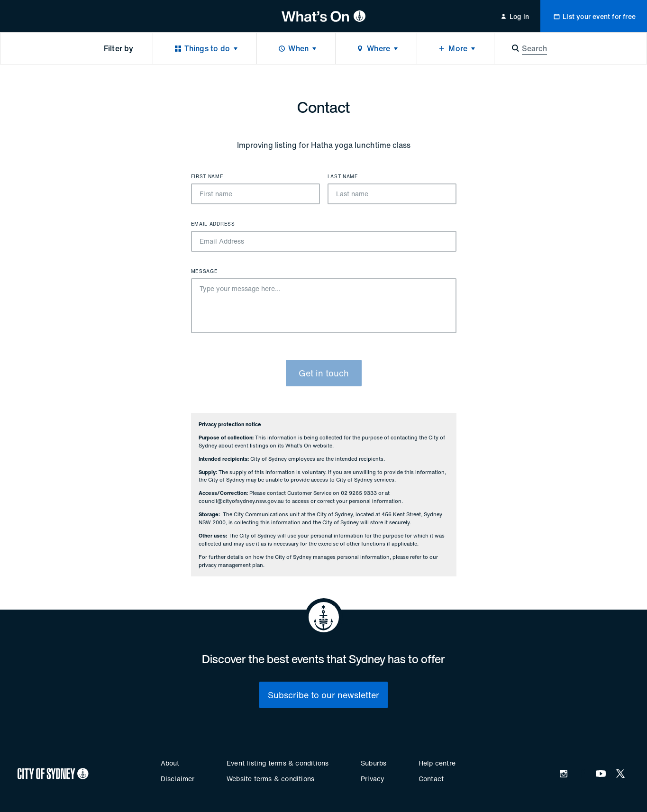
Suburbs (374, 763)
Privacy (373, 779)
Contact (431, 779)
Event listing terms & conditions (278, 763)
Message (205, 272)
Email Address (213, 224)
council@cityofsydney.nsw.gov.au (241, 501)
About (170, 763)
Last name (343, 177)
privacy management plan (231, 565)
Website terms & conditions (270, 779)
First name (207, 177)
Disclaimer (178, 779)
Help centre (437, 763)
